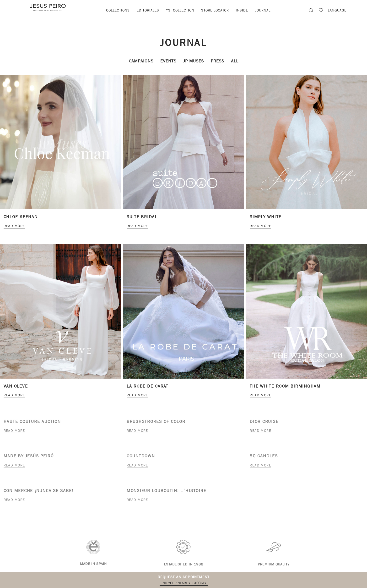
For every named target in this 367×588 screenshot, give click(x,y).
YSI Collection (180, 10)
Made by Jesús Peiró (29, 457)
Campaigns (141, 61)
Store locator (215, 10)
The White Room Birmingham (285, 386)
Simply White (266, 217)
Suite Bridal (142, 217)
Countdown (141, 457)
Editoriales (148, 10)
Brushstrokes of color (156, 423)
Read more (14, 226)
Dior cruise (264, 423)
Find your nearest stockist (184, 583)
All (235, 61)
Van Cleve (16, 386)
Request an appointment (184, 577)
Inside (242, 10)
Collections (118, 10)
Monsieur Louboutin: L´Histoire (167, 492)
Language (337, 10)
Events (168, 61)
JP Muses (194, 61)
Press (217, 61)
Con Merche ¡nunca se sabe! (39, 492)
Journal (263, 10)
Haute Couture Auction (32, 423)
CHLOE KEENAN (21, 217)
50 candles (264, 457)
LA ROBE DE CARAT (148, 386)
